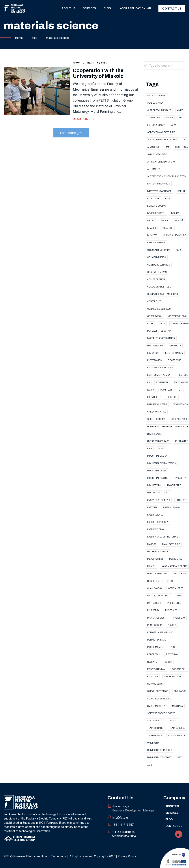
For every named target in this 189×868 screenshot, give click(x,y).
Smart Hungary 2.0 (158, 699)
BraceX (152, 228)
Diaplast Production (159, 331)
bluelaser (153, 199)
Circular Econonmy (159, 250)
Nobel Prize (154, 581)
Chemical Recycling (175, 235)
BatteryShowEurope (159, 191)
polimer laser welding (160, 632)
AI (184, 140)
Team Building (155, 728)
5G (180, 118)
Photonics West (157, 618)
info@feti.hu (120, 818)
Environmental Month (160, 375)
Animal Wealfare (157, 154)
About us (68, 8)
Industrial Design (157, 456)
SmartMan (177, 706)
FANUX (151, 390)
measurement (155, 559)
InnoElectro (174, 485)
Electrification (174, 353)
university (153, 743)
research (153, 662)
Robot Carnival (157, 669)
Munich (151, 566)
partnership (154, 603)
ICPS (150, 449)
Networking (180, 574)
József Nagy (133, 809)
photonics (171, 610)
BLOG (169, 819)
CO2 (179, 250)
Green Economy (156, 419)
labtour (152, 507)
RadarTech (154, 654)
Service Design (156, 684)
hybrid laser (155, 434)
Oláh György (155, 588)
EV (149, 382)
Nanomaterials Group (174, 566)
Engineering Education (160, 368)
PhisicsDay (153, 610)
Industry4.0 (154, 485)
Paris (180, 596)
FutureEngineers (157, 404)
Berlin (181, 191)
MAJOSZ (152, 544)
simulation (180, 691)
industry (181, 478)
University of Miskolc (160, 750)
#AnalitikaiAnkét (157, 96)
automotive (154, 169)
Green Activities (157, 412)
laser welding (156, 529)
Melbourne (176, 559)
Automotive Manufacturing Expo (166, 176)
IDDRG (161, 449)
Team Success (177, 728)
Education (153, 353)
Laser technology (158, 522)
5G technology (156, 125)
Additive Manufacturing (161, 132)
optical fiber (176, 588)
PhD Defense (174, 603)
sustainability (156, 721)
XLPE (150, 765)
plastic (172, 625)
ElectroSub (174, 360)
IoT (168, 493)
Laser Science (155, 515)
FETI (180, 390)
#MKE (180, 110)
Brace (165, 221)
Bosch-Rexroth (156, 213)
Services (89, 8)
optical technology (159, 596)
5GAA (174, 125)
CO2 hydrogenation (159, 265)
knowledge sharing (159, 500)
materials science (158, 552)
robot (168, 662)
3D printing (154, 118)
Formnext (153, 397)
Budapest (167, 228)
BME (168, 199)
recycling (172, 654)
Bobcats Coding (157, 206)
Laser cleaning (172, 507)
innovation (154, 493)
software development (161, 713)
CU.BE (150, 324)
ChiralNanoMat (156, 243)
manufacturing (171, 544)
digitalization (155, 346)
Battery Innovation (159, 184)
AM (167, 147)
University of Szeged (159, 757)
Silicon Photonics (158, 691)
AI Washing (153, 147)
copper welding (177, 316)
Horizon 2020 (179, 419)
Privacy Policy (127, 856)
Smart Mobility (156, 706)
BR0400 (175, 213)
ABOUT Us (172, 806)
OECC (170, 581)
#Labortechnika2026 (159, 110)
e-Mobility (175, 346)
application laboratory (161, 162)
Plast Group (154, 625)
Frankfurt (171, 397)
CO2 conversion (157, 257)
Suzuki (174, 721)
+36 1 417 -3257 (123, 825)
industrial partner (158, 478)
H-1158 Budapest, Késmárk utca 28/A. (124, 834)
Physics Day (178, 618)
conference (154, 301)
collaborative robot (160, 287)
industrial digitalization (162, 463)
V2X (180, 757)
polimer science (157, 640)
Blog (107, 8)
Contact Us (172, 9)
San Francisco (172, 677)
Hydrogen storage (158, 441)
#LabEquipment (156, 103)
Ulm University (177, 736)
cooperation (155, 316)
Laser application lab (135, 8)
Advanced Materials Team (162, 140)
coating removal (157, 272)
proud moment (156, 647)
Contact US (174, 826)
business (152, 235)
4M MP (170, 118)
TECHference (155, 736)
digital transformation (161, 338)
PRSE (173, 647)
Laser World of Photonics (163, 537)
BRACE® (179, 221)
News (77, 63)
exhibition (162, 382)
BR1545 (151, 221)
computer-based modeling (163, 294)
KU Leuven (182, 500)
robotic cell (179, 669)
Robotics (153, 677)
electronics (154, 360)
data (162, 324)
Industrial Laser (157, 471)
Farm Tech (166, 390)
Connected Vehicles (159, 309)
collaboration (156, 279)
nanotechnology (157, 574)
